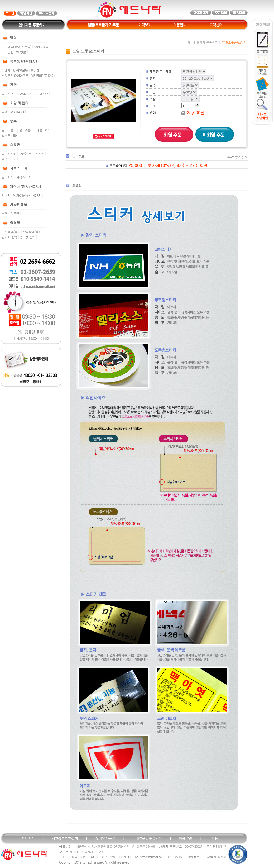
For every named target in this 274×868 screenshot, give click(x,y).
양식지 (6, 195)
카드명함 (7, 52)
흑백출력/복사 (32, 232)
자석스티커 (23, 177)
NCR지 (37, 195)
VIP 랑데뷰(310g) (42, 75)
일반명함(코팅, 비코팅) (16, 47)
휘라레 (35, 70)
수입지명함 (41, 47)
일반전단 (7, 94)
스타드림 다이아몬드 (15, 75)
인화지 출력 (9, 237)
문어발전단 (41, 94)
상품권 (15, 213)
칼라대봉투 (9, 130)
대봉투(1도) (44, 130)
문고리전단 (23, 94)
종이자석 (7, 177)
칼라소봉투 (26, 130)
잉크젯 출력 (27, 237)
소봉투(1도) (9, 135)
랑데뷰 (6, 70)
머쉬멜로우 (20, 70)
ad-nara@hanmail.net (149, 857)
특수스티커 (9, 159)
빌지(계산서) (21, 195)
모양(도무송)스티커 (32, 153)
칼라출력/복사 (11, 232)
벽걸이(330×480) (13, 112)
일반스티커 (9, 153)
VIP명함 (21, 52)
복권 (4, 213)
